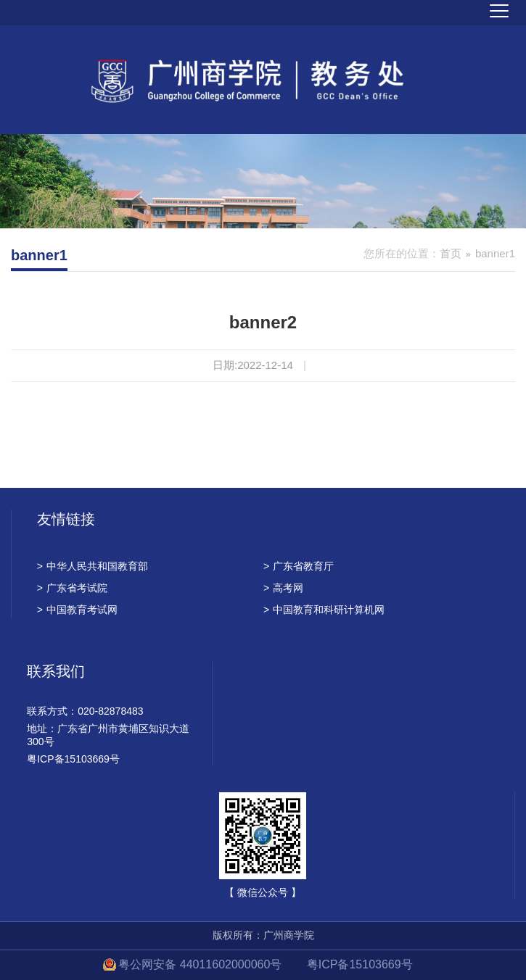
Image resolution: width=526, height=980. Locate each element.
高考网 (283, 588)
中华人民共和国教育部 (93, 566)
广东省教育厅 (299, 566)
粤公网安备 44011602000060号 (201, 964)
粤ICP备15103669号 (360, 964)
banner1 (495, 253)
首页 (451, 253)
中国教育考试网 (77, 610)
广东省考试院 (72, 588)
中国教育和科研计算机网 (324, 610)
